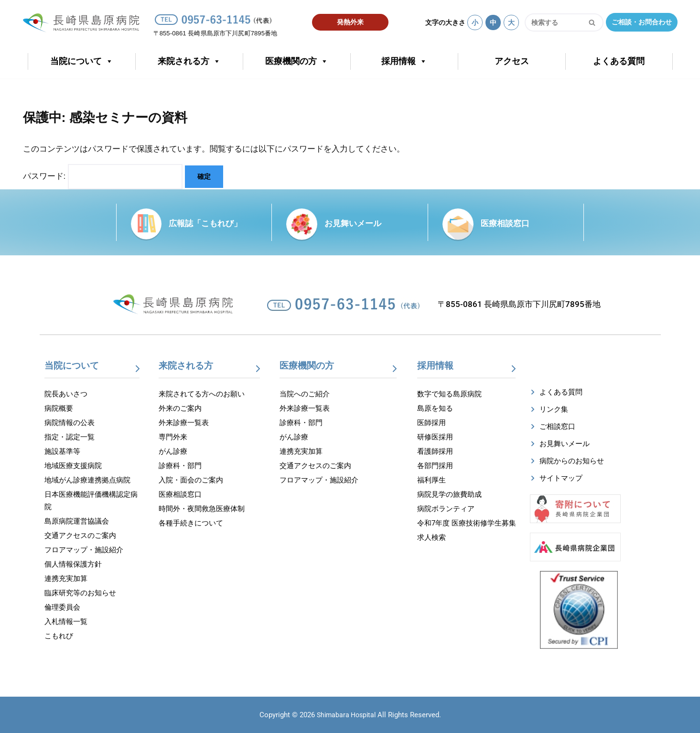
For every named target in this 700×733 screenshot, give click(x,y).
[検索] (553, 22)
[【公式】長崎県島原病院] (84, 21)
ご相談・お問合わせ (642, 22)
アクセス (512, 61)
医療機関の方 (297, 61)
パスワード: (103, 177)
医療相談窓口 (505, 223)
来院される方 (189, 61)
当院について (82, 61)
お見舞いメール (353, 223)
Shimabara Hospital (346, 715)
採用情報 (404, 61)
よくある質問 (619, 61)
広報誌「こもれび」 (205, 223)
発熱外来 (350, 22)
